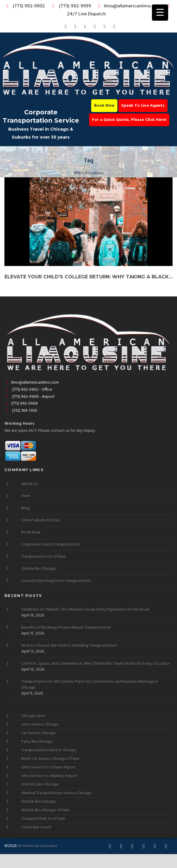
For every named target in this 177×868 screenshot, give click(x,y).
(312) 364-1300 (21, 411)
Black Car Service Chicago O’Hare (50, 759)
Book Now (104, 106)
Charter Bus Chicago (39, 569)
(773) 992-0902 (24, 6)
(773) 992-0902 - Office (28, 390)
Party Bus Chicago (37, 742)
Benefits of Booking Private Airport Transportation (66, 628)
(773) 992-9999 (70, 6)
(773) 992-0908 (21, 404)
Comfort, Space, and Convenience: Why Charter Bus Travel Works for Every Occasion (95, 664)
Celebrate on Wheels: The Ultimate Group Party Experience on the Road (85, 610)
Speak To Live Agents (143, 106)
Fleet (26, 496)
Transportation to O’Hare (44, 557)
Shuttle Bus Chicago (39, 802)
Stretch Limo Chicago (40, 785)
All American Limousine (37, 846)
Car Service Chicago (39, 733)
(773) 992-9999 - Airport (29, 397)
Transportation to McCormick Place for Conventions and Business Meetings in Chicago (90, 685)
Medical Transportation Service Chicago (56, 793)
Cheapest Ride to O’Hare (43, 819)
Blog (25, 508)
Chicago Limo (33, 716)
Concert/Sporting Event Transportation (56, 581)
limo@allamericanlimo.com (128, 6)
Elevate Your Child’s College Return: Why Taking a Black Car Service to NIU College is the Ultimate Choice (88, 277)
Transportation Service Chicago (49, 750)
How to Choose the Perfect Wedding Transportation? (69, 646)
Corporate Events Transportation (50, 545)
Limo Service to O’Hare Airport (48, 767)
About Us (29, 484)
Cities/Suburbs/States (40, 520)
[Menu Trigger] (160, 13)
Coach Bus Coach (36, 827)
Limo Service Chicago (40, 725)
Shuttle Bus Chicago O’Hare (45, 810)
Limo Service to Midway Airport (49, 776)
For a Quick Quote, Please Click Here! (129, 120)
